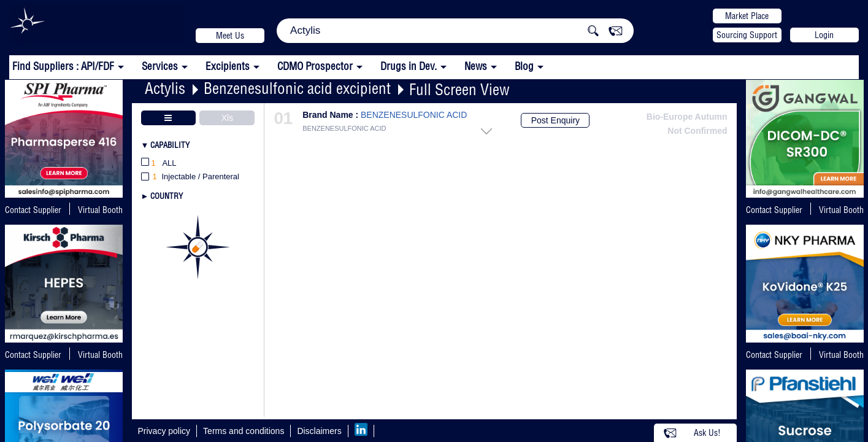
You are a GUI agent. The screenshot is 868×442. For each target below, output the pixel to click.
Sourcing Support (747, 35)
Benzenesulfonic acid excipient (297, 88)
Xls (227, 118)
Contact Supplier (33, 210)
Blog (524, 66)
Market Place (747, 16)
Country (167, 196)
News (476, 66)
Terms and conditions (244, 431)
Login (824, 35)
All (159, 164)
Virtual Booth (100, 355)
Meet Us (230, 36)
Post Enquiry (555, 120)
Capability (170, 145)
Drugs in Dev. (409, 66)
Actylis (165, 88)
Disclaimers (319, 431)
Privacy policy (164, 431)
